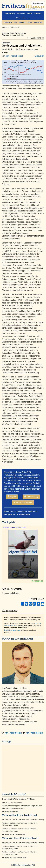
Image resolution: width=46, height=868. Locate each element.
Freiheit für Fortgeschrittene (14, 527)
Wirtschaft (22, 22)
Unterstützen (21, 13)
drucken (39, 56)
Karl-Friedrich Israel (14, 56)
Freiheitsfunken (10, 13)
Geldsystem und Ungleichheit (23, 44)
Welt (15, 22)
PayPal (12, 497)
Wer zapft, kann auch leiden (12, 802)
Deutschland (8, 22)
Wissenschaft (38, 22)
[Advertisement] (23, 768)
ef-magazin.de (37, 581)
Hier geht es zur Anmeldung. (17, 514)
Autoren (29, 13)
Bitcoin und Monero (23, 502)
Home (4, 28)
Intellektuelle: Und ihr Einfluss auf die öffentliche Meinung (23, 820)
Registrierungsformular (12, 630)
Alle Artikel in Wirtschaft (10, 812)
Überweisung (31, 497)
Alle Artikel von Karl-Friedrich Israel (14, 858)
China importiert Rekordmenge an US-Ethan (18, 799)
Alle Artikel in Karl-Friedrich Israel (13, 835)
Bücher (19, 18)
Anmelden (38, 3)
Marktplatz (38, 13)
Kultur (30, 22)
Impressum (26, 18)
